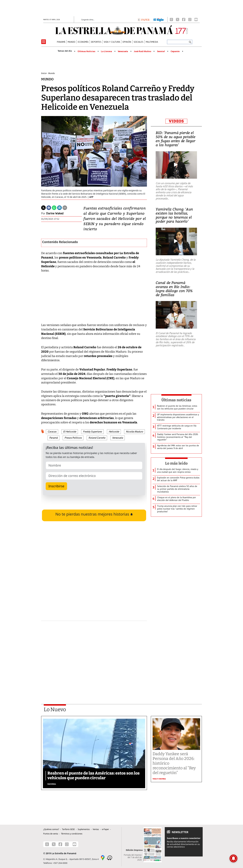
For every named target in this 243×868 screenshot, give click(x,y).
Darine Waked (55, 213)
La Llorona (106, 51)
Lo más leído (176, 463)
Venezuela (123, 51)
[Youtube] (196, 19)
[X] (178, 19)
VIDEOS (176, 121)
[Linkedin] (59, 207)
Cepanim (175, 51)
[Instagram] (190, 19)
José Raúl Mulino (142, 51)
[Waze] (110, 857)
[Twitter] (43, 207)
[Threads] (171, 19)
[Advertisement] (94, 654)
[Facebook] (184, 19)
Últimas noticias (176, 400)
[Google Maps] (103, 857)
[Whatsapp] (54, 207)
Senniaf (161, 51)
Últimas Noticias (86, 51)
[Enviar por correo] (65, 207)
